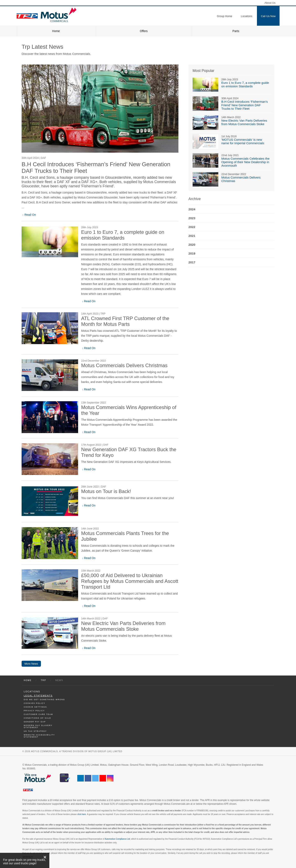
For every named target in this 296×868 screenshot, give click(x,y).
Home (56, 31)
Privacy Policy (34, 711)
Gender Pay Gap (35, 722)
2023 (192, 218)
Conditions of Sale (38, 718)
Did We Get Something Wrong (44, 700)
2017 (192, 262)
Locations (32, 692)
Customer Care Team (38, 714)
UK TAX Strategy (35, 731)
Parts (236, 31)
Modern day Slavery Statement (38, 726)
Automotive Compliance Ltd (117, 839)
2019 (192, 253)
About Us (270, 3)
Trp (43, 680)
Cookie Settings (35, 707)
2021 (192, 236)
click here (82, 814)
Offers (144, 31)
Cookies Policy (35, 703)
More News (31, 664)
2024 (192, 209)
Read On (30, 215)
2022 (192, 227)
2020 (192, 245)
